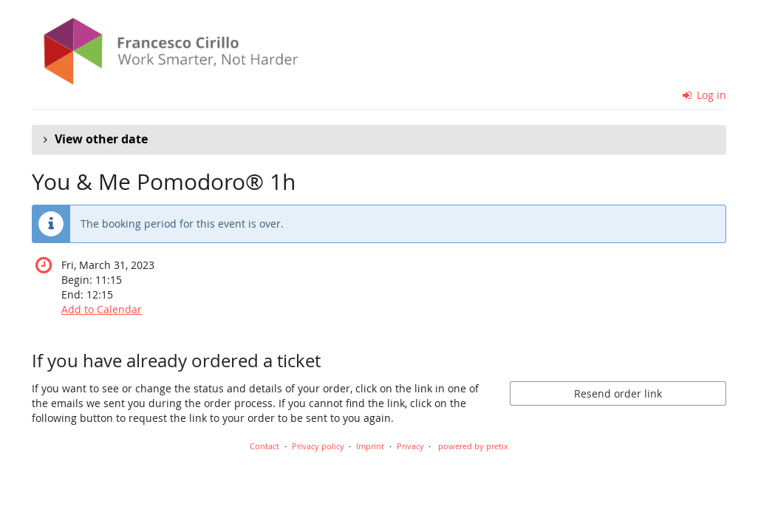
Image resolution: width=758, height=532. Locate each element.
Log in (705, 95)
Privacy (410, 446)
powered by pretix (473, 446)
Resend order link (618, 393)
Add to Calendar (102, 309)
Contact (264, 446)
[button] (379, 140)
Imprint (370, 446)
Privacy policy (318, 446)
